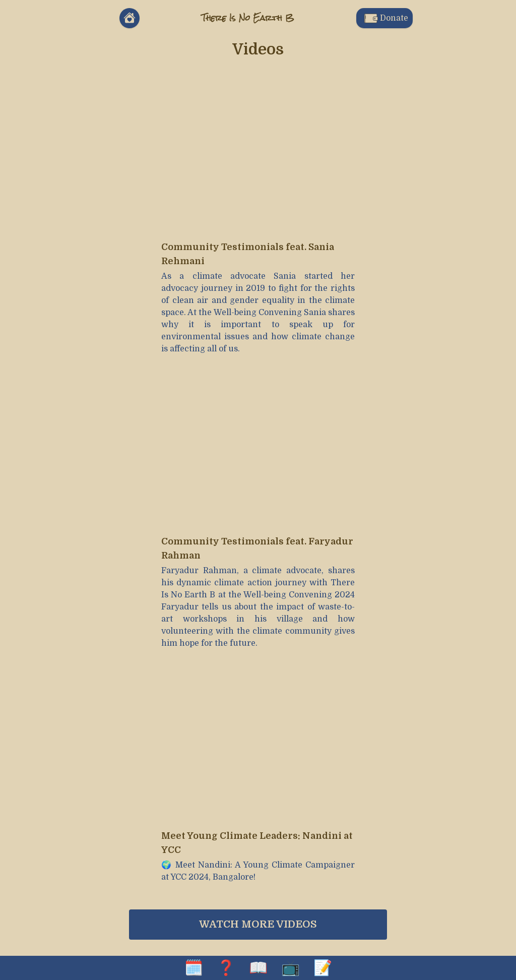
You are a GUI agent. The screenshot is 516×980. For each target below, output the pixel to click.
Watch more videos (258, 924)
